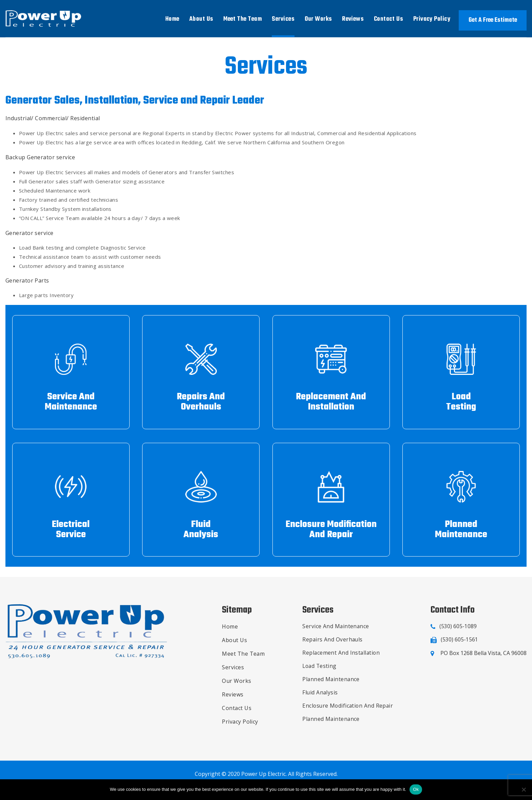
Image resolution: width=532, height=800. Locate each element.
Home (172, 19)
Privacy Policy (432, 19)
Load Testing (319, 670)
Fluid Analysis (319, 697)
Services (283, 19)
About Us (201, 19)
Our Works (318, 19)
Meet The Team (243, 19)
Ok (416, 789)
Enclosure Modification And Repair (348, 711)
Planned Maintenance (330, 684)
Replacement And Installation (341, 657)
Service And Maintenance (335, 630)
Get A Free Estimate (493, 20)
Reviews (353, 19)
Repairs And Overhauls (332, 643)
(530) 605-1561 (459, 643)
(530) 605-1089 (458, 630)
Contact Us (389, 19)
